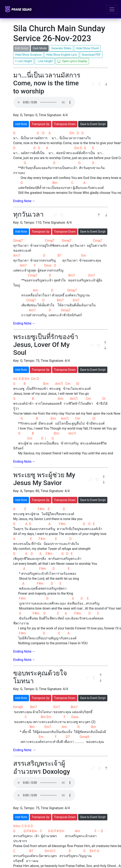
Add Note (21, 124)
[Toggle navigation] (112, 9)
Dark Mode (40, 48)
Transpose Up (41, 124)
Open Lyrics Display (72, 61)
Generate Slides (61, 48)
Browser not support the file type (44, 102)
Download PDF (91, 55)
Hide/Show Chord (87, 48)
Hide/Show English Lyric (62, 55)
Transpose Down (65, 124)
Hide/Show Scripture (28, 55)
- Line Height (45, 61)
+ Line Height (24, 61)
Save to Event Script (93, 124)
